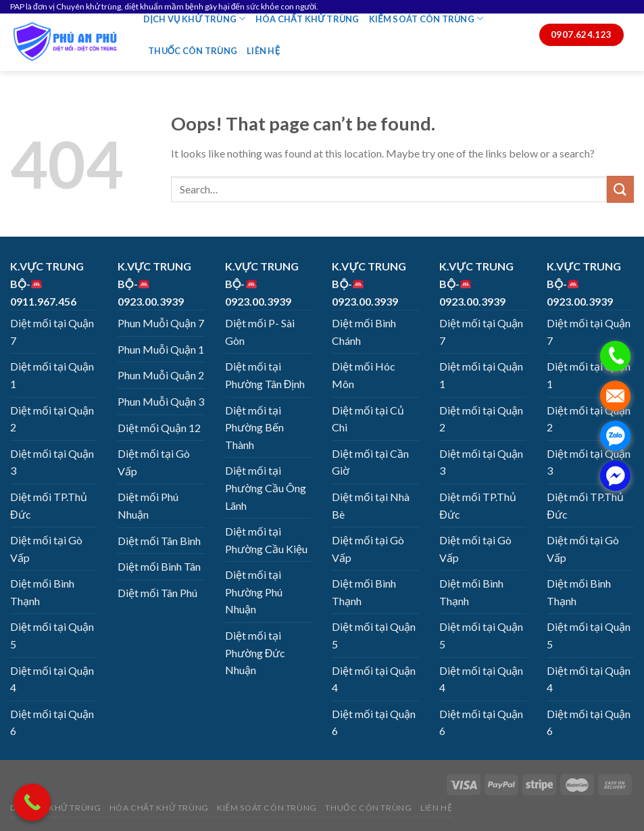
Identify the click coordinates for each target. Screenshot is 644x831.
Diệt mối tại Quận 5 (52, 635)
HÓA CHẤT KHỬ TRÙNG (307, 19)
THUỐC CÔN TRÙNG (193, 51)
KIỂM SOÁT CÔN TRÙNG (426, 19)
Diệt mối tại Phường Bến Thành (254, 427)
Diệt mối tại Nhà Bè (371, 505)
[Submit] (620, 189)
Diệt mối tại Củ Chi (368, 419)
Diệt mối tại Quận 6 (52, 722)
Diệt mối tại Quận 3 (52, 462)
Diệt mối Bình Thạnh (42, 592)
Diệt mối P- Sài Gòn (260, 332)
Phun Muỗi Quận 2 (161, 375)
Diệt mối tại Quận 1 (52, 375)
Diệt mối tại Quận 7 (52, 332)
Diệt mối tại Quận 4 (52, 679)
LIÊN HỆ (263, 51)
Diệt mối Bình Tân (159, 566)
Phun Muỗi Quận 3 (161, 401)
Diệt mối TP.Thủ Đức (49, 505)
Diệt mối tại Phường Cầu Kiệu (266, 540)
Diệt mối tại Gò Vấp (46, 549)
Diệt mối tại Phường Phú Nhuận (254, 592)
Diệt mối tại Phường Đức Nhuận (255, 652)
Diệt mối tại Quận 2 (52, 419)
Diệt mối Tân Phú (157, 593)
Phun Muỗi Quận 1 (161, 349)
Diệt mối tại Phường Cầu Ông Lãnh (266, 488)
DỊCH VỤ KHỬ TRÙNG (195, 19)
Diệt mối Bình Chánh (364, 332)
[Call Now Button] (32, 802)
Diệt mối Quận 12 (159, 428)
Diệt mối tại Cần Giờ (370, 462)
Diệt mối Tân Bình (159, 541)
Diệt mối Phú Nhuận (148, 505)
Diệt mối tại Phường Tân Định (265, 375)
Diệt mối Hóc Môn (364, 375)
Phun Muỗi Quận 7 (161, 323)
